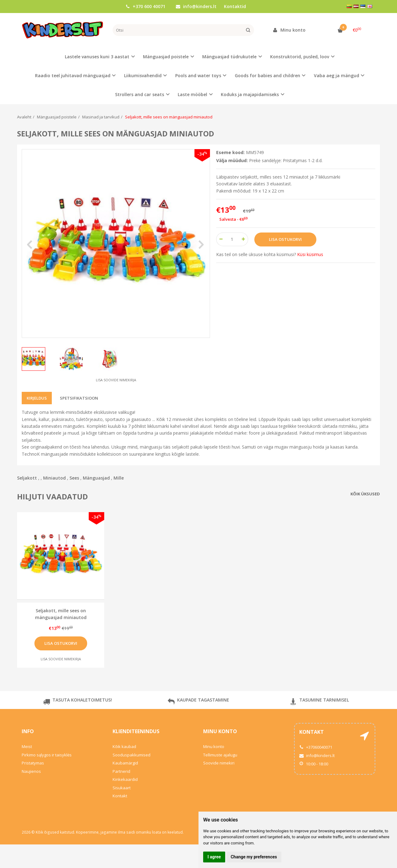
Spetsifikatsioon (79, 398)
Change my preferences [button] (254, 857)
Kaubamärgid (125, 763)
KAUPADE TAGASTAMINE (198, 702)
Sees (74, 478)
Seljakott (27, 478)
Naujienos (31, 771)
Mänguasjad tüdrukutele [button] (229, 57)
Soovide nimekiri (219, 763)
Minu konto (220, 731)
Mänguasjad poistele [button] (166, 57)
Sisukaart (122, 788)
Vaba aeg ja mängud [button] (337, 75)
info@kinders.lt (196, 6)
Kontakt (120, 796)
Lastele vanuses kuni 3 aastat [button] (97, 57)
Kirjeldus (37, 398)
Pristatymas (33, 763)
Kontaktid (235, 6)
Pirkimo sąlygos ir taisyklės (47, 755)
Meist (27, 746)
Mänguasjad (96, 478)
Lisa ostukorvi (61, 643)
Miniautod (54, 478)
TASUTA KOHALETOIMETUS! (78, 702)
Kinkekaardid (125, 779)
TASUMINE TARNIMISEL (319, 702)
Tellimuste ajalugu (220, 755)
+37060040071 (316, 747)
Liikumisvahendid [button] (143, 75)
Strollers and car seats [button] (140, 94)
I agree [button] (214, 857)
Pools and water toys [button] (198, 75)
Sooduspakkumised (132, 755)
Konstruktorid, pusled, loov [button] (300, 57)
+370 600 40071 (145, 6)
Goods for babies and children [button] (268, 75)
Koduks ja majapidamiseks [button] (250, 94)
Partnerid (121, 771)
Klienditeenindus (136, 731)
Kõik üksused (365, 494)
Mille (119, 478)
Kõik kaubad (124, 746)
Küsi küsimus (310, 254)
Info (28, 731)
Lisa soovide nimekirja (116, 380)
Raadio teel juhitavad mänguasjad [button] (73, 75)
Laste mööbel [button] (192, 94)
